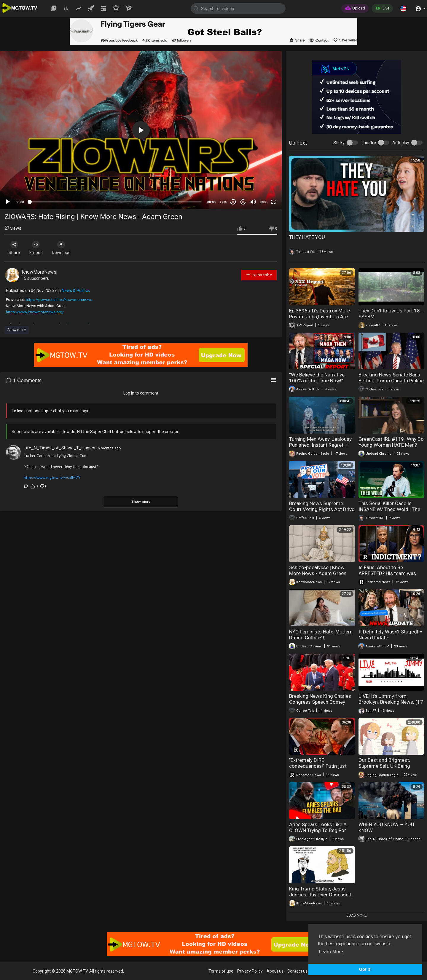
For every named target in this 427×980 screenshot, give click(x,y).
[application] (141, 130)
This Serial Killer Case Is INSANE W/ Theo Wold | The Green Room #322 (389, 509)
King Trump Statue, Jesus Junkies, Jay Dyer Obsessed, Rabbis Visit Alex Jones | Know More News (321, 898)
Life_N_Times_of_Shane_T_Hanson (60, 448)
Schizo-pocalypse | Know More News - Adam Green (318, 570)
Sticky (339, 143)
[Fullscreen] (273, 202)
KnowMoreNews (39, 272)
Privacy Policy (250, 971)
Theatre (368, 143)
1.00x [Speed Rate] (224, 202)
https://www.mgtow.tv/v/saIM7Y (52, 478)
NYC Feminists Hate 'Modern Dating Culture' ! (321, 635)
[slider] (116, 202)
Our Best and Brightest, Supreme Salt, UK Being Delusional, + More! (384, 766)
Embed (39, 248)
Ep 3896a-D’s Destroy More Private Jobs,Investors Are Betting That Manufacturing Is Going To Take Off (320, 320)
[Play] (8, 202)
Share (15, 248)
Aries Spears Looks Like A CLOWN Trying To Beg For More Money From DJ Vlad (319, 830)
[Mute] (253, 202)
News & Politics (76, 291)
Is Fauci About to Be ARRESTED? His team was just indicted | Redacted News (387, 576)
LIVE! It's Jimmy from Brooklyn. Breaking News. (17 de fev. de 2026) (391, 702)
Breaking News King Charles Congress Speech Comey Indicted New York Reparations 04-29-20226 (320, 705)
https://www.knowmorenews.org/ (35, 312)
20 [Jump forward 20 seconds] (243, 202)
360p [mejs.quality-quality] (264, 202)
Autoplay (401, 143)
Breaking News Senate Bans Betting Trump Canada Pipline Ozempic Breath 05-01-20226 (391, 384)
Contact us (297, 971)
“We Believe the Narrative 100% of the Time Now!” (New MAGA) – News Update (321, 381)
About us (275, 971)
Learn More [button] (331, 952)
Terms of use (221, 971)
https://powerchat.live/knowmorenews (59, 300)
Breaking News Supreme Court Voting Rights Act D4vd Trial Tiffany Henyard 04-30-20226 (322, 512)
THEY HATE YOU (307, 237)
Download (67, 248)
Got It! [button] (365, 969)
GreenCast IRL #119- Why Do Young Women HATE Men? (391, 442)
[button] (403, 8)
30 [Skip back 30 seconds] (233, 202)
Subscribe (259, 275)
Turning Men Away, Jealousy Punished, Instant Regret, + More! (320, 445)
